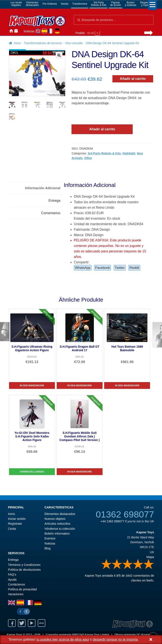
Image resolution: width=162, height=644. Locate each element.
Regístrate (15, 524)
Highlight (129, 153)
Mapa (150, 557)
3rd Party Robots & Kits (104, 153)
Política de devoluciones (24, 570)
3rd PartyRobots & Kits (99, 4)
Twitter (120, 268)
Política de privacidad (22, 589)
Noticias (29, 31)
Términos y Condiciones (24, 565)
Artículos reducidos (57, 524)
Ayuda (12, 580)
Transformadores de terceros (43, 43)
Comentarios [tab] (51, 213)
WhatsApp (83, 268)
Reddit (134, 268)
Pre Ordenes (50, 4)
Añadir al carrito (133, 79)
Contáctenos (16, 31)
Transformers (80, 4)
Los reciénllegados (16, 4)
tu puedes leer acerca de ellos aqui (63, 639)
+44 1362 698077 (112, 521)
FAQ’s (12, 575)
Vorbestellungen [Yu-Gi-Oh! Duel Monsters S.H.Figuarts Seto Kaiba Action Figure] (32, 472)
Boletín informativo (57, 534)
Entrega (13, 560)
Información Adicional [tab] (43, 188)
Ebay (42, 623)
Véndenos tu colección (60, 529)
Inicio (11, 31)
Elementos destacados (60, 514)
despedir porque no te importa (115, 639)
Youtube (32, 623)
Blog (48, 548)
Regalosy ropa (145, 4)
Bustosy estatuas (131, 4)
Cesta (12, 529)
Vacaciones (16, 594)
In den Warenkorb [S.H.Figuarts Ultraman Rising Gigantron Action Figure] (32, 385)
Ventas (65, 4)
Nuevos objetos (55, 519)
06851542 (78, 635)
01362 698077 (125, 514)
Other (88, 158)
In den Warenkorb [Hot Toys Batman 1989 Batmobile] (127, 385)
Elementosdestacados (32, 4)
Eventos (50, 538)
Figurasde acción (115, 4)
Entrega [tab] (54, 201)
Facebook (103, 268)
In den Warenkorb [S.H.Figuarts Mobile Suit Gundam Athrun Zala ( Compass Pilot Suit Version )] (80, 472)
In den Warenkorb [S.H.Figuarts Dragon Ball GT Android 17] (80, 385)
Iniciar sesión (21, 31)
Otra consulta (74, 43)
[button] (59, 55)
